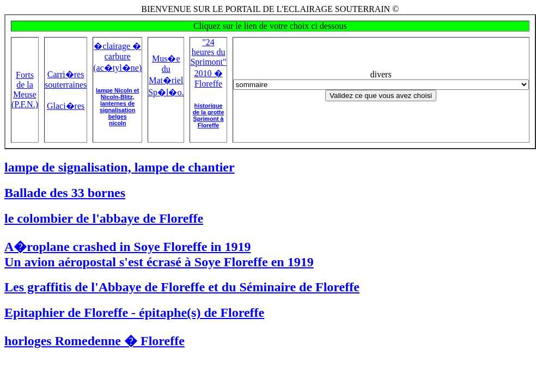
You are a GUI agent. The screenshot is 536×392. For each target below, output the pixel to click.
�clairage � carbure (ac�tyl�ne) (117, 57)
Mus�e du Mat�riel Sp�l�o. (166, 75)
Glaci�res (66, 106)
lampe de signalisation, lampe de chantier (120, 167)
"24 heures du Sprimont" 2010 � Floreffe (208, 63)
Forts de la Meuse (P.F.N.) (25, 90)
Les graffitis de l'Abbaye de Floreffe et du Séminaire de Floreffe (182, 287)
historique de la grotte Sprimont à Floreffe (209, 115)
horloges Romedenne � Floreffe (95, 341)
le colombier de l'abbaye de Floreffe (104, 218)
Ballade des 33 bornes (65, 193)
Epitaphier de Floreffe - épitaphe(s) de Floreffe (134, 313)
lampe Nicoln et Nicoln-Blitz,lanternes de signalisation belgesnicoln (117, 107)
